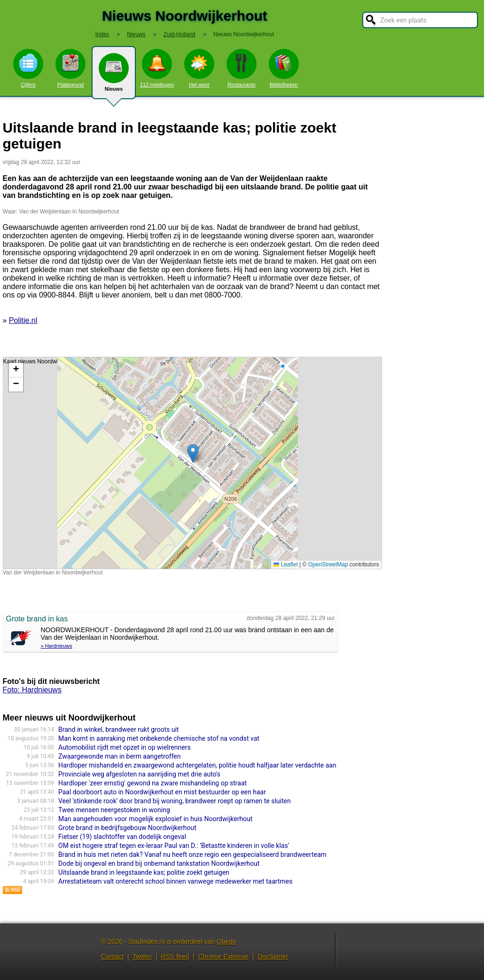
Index (102, 34)
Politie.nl (23, 320)
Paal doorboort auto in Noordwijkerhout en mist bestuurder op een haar (162, 792)
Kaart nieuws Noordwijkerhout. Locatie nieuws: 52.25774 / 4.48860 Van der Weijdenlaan (191, 463)
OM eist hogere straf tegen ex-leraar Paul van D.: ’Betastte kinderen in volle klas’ (174, 846)
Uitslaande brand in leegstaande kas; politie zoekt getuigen (144, 872)
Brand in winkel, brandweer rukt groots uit (118, 729)
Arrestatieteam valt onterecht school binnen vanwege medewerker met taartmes (175, 881)
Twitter (142, 956)
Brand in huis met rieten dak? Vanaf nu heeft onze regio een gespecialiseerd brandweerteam (192, 855)
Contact (112, 956)
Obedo (226, 941)
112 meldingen (157, 68)
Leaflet (285, 564)
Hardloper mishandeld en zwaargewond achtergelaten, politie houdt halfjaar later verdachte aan (197, 765)
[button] (193, 453)
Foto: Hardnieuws (32, 690)
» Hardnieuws (57, 646)
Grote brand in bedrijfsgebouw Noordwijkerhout (127, 828)
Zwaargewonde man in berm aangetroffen (120, 756)
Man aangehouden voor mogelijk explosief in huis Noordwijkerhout (155, 819)
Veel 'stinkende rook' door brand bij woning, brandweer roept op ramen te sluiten (175, 801)
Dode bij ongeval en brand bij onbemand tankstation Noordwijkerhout (159, 863)
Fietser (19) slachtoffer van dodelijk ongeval (122, 837)
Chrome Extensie (223, 956)
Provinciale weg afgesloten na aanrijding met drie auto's (139, 774)
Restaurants (242, 68)
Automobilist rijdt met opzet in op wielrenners (125, 747)
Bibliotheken (284, 68)
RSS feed (175, 956)
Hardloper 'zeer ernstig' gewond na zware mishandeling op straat (152, 783)
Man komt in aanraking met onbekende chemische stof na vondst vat (159, 738)
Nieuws (114, 76)
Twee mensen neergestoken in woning (114, 810)
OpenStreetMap (328, 564)
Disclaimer (273, 956)
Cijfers (28, 68)
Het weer (199, 68)
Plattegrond (70, 68)
